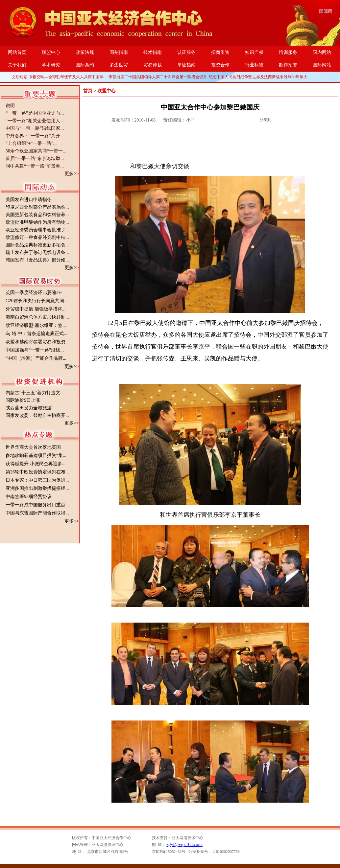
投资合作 (220, 65)
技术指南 (153, 52)
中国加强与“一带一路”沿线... (35, 350)
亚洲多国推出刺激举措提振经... (37, 488)
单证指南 (186, 65)
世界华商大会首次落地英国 (33, 447)
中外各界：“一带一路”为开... (35, 136)
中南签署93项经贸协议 (29, 497)
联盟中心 (51, 52)
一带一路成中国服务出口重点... (37, 505)
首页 (88, 91)
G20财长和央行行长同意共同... (37, 301)
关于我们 (17, 65)
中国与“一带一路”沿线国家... (35, 128)
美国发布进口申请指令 (29, 200)
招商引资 (220, 52)
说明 (10, 106)
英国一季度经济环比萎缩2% (34, 293)
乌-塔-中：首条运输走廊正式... (36, 334)
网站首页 (17, 52)
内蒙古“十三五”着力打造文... (35, 393)
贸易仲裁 (153, 65)
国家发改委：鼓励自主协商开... (37, 415)
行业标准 (254, 65)
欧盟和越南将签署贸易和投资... (37, 342)
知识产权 (254, 52)
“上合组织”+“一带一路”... (31, 143)
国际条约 (85, 65)
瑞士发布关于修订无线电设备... (37, 252)
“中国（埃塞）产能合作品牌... (36, 358)
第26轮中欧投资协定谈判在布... (37, 472)
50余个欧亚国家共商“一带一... (36, 151)
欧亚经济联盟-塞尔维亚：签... (36, 325)
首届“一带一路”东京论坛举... (35, 159)
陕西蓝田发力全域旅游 (29, 408)
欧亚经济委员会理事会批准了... (37, 230)
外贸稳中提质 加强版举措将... (36, 309)
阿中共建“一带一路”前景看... (35, 166)
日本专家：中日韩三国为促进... (37, 480)
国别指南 (119, 52)
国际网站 (322, 65)
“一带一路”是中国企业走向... (35, 113)
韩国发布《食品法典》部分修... (37, 260)
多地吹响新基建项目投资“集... (36, 456)
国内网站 (322, 52)
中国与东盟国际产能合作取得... (37, 513)
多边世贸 (119, 65)
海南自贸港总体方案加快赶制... (37, 317)
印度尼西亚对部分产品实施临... (37, 207)
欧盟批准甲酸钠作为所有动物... (37, 222)
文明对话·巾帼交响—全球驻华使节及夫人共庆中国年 (58, 77)
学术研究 (51, 65)
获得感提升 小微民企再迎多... (36, 464)
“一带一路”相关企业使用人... (35, 121)
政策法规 (85, 52)
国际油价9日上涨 (23, 400)
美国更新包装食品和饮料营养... (37, 215)
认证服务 (186, 52)
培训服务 (288, 52)
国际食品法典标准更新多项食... (37, 245)
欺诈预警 (288, 65)
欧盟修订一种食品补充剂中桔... (37, 237)
